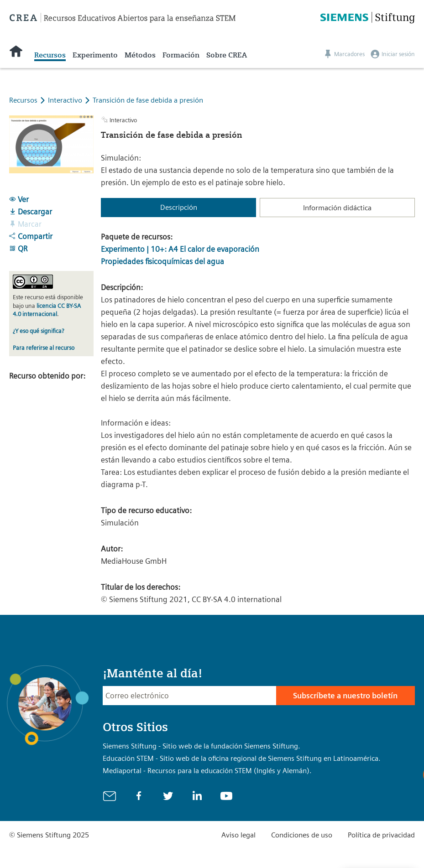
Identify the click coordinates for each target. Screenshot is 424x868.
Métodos (140, 55)
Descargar (31, 212)
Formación (181, 55)
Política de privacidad (381, 835)
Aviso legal (238, 835)
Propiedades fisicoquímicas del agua (162, 261)
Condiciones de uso (302, 835)
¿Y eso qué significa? (38, 331)
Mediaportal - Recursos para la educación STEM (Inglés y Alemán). (207, 771)
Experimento (95, 55)
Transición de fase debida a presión (148, 100)
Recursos (50, 55)
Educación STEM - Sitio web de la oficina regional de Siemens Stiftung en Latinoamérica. (242, 758)
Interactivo (66, 100)
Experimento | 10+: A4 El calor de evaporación (180, 249)
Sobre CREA (227, 55)
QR (18, 249)
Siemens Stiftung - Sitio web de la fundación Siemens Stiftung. (202, 746)
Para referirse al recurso (44, 348)
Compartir (31, 236)
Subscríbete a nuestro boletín (345, 696)
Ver (19, 199)
